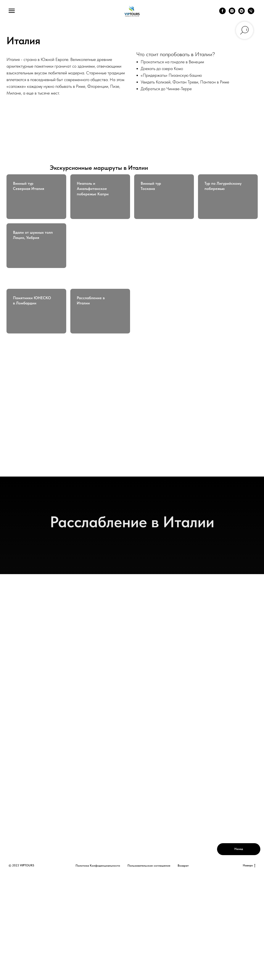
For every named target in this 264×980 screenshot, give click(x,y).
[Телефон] (251, 13)
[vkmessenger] (241, 13)
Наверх (249, 866)
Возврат (183, 866)
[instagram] (232, 13)
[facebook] (222, 13)
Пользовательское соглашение (149, 866)
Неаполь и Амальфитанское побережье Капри (93, 189)
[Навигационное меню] (12, 11)
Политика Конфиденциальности (98, 866)
